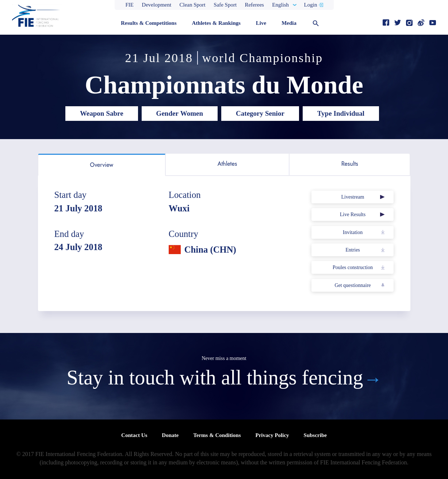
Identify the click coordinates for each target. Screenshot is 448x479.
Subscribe (315, 435)
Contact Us (134, 435)
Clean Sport (193, 5)
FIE (130, 5)
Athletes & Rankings (216, 23)
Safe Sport (225, 5)
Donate (170, 435)
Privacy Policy (272, 435)
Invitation (353, 232)
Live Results (353, 214)
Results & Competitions (149, 23)
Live (261, 23)
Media (289, 23)
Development (156, 5)
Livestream (353, 197)
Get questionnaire (353, 285)
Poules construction (353, 267)
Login (311, 5)
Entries (353, 250)
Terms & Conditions (217, 435)
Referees (254, 5)
